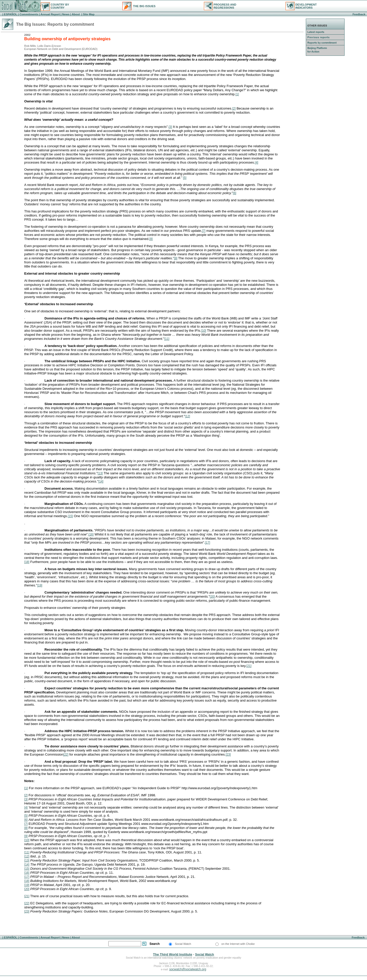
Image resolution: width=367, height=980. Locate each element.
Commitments (29, 14)
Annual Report (50, 14)
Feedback (359, 14)
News (66, 14)
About (76, 14)
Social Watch (204, 955)
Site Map (88, 14)
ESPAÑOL (10, 14)
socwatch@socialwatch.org (188, 969)
